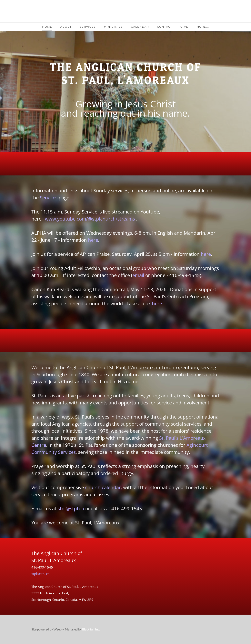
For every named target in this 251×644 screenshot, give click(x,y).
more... (203, 27)
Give (184, 27)
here (93, 240)
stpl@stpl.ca (71, 508)
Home (47, 27)
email (138, 275)
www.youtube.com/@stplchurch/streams (90, 219)
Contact (165, 27)
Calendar (140, 27)
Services (88, 27)
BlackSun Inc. (91, 629)
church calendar (103, 487)
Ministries (113, 27)
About (66, 27)
